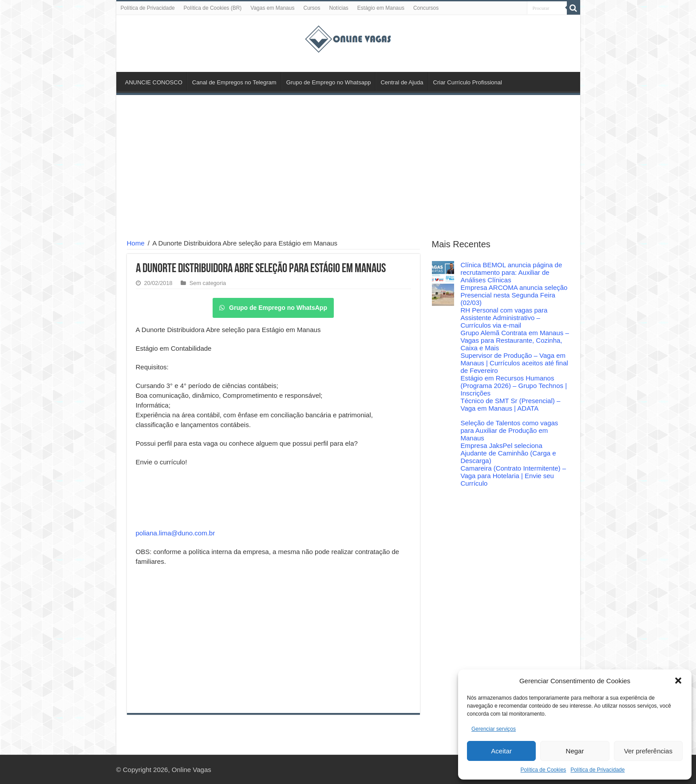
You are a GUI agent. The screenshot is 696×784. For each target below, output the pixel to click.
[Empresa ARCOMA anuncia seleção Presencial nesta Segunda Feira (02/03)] (443, 295)
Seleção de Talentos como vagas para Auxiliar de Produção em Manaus (510, 430)
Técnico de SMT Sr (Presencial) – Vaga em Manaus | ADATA (511, 404)
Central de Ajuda (402, 82)
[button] (678, 681)
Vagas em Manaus (272, 8)
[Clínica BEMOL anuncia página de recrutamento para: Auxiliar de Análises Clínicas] (443, 272)
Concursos (426, 8)
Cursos (312, 8)
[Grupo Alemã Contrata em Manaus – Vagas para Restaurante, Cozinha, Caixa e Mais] (443, 340)
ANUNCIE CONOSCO (154, 82)
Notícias (338, 8)
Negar (575, 751)
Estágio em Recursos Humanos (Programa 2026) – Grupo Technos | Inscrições (514, 386)
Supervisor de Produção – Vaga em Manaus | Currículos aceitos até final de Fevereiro (514, 363)
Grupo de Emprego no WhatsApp (273, 308)
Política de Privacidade (597, 770)
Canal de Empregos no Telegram (234, 82)
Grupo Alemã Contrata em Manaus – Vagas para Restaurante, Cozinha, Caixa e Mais (515, 340)
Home (136, 243)
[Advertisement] (348, 168)
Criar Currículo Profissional (468, 82)
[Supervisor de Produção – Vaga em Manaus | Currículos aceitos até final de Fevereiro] (443, 363)
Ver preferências (648, 751)
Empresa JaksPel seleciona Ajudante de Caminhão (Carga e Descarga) (508, 453)
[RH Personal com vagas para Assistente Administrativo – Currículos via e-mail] (443, 317)
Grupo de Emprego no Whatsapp (329, 82)
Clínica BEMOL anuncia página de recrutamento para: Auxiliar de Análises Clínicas (512, 272)
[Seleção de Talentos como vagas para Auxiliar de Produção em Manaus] (443, 430)
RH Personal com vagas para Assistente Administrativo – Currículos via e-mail (504, 318)
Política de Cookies (544, 770)
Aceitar (501, 751)
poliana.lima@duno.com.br (176, 533)
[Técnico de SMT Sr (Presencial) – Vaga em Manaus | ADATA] (443, 408)
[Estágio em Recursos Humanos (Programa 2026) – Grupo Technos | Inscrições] (443, 385)
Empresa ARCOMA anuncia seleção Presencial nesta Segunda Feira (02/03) (514, 295)
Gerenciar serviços (494, 729)
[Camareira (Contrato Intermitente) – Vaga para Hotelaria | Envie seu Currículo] (443, 475)
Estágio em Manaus (381, 8)
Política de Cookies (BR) (213, 8)
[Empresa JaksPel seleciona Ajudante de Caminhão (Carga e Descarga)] (443, 453)
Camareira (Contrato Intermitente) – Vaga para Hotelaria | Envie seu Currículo (514, 476)
